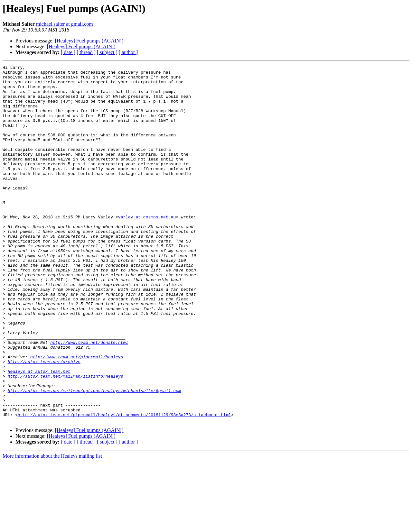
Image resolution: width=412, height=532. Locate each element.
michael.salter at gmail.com (65, 24)
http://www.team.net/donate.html (89, 398)
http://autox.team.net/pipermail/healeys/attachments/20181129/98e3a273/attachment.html (124, 485)
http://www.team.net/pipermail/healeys (77, 416)
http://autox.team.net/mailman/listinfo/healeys (66, 439)
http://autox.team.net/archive (44, 421)
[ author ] (128, 52)
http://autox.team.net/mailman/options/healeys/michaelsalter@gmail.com (94, 456)
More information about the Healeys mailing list (52, 526)
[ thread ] (86, 52)
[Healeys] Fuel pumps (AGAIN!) (89, 41)
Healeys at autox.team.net (39, 433)
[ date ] (68, 52)
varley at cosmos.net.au (147, 248)
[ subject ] (107, 52)
